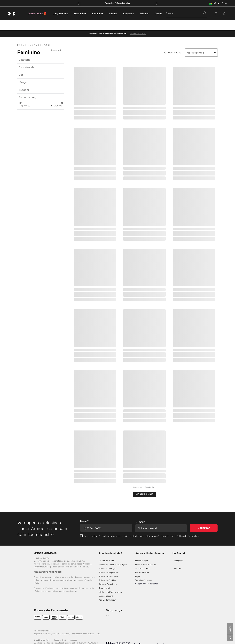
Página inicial (24, 35)
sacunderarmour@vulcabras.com (157, 634)
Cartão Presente (106, 586)
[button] (205, 13)
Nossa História (142, 551)
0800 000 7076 (123, 633)
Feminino (38, 35)
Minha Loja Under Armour (110, 582)
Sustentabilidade (143, 559)
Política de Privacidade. (188, 526)
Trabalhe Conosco (143, 570)
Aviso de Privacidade (108, 574)
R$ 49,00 (26, 96)
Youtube (178, 559)
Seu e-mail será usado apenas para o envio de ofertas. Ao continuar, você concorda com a (142, 526)
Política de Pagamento (109, 563)
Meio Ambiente (142, 563)
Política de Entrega (107, 559)
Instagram (178, 551)
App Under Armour (107, 590)
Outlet (49, 35)
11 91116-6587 (124, 635)
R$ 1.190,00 (56, 96)
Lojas (138, 567)
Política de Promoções (109, 567)
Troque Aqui (104, 578)
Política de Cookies (107, 570)
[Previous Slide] (79, 4)
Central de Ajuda (106, 551)
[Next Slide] (156, 4)
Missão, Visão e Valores (146, 555)
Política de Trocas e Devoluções (113, 555)
